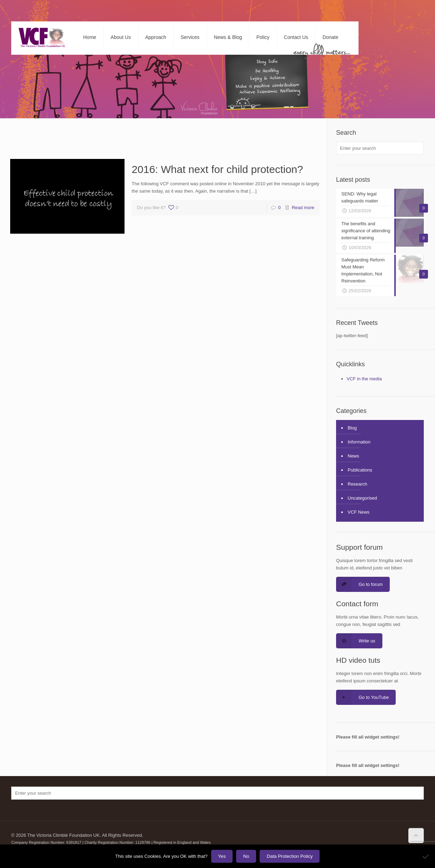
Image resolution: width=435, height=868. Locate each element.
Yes (222, 856)
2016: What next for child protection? (217, 169)
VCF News (359, 512)
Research (357, 484)
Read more (303, 208)
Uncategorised (362, 498)
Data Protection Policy (290, 856)
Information (359, 442)
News (353, 456)
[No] (426, 856)
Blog (352, 428)
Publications (360, 470)
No (246, 856)
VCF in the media (364, 379)
